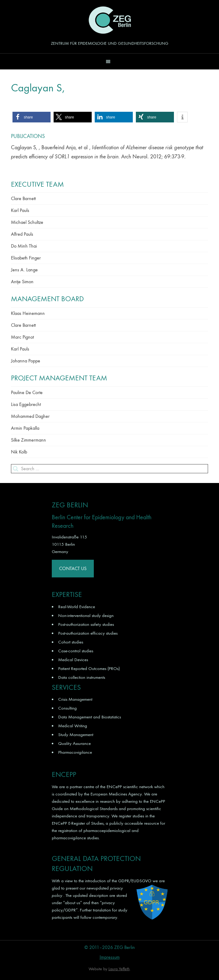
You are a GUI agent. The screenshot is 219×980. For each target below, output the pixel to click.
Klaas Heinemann (28, 313)
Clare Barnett (23, 198)
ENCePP (114, 787)
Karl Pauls (20, 210)
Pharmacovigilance (75, 752)
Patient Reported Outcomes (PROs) (89, 668)
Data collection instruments (82, 677)
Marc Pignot (22, 337)
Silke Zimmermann (28, 440)
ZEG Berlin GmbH (110, 20)
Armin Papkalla (25, 428)
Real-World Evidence (77, 607)
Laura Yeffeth (119, 969)
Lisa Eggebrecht (26, 404)
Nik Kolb (19, 452)
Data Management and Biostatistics (90, 717)
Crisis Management (75, 699)
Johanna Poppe (26, 361)
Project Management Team (59, 378)
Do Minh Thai (24, 246)
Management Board (47, 299)
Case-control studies (76, 651)
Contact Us (73, 568)
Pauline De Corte (27, 392)
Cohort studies (71, 642)
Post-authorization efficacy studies (88, 633)
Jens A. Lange (24, 270)
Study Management (76, 735)
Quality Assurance (74, 743)
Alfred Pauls (22, 234)
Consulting (67, 708)
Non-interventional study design (86, 615)
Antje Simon (22, 282)
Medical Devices (73, 660)
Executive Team (37, 184)
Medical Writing (73, 726)
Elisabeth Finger (26, 258)
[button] (109, 61)
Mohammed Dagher (30, 416)
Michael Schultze (27, 222)
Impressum (110, 957)
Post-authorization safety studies (86, 624)
